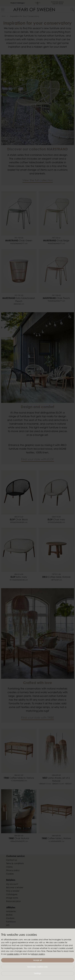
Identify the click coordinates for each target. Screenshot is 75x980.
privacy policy (38, 954)
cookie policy (13, 954)
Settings (38, 973)
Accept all (38, 960)
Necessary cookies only (37, 967)
